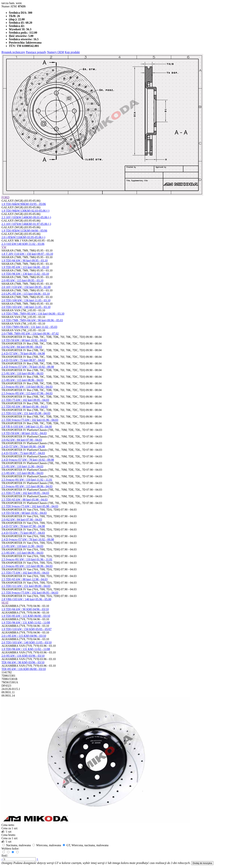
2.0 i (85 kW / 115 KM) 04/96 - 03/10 (24, 636)
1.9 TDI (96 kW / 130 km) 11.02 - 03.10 (25, 274)
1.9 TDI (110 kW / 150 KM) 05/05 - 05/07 (27, 629)
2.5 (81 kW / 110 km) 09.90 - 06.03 (22, 373)
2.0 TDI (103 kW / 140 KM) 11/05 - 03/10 (27, 642)
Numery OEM (55, 52)
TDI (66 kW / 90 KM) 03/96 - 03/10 (23, 662)
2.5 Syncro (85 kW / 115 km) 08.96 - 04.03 (27, 486)
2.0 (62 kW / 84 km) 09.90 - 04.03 (22, 347)
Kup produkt (72, 52)
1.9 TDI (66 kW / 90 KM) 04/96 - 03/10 (25, 609)
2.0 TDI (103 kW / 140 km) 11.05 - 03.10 (26, 307)
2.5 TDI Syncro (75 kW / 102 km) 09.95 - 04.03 (30, 593)
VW (4, 247)
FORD (5, 197)
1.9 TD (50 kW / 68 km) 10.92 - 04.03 (24, 340)
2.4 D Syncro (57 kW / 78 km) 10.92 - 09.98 (28, 367)
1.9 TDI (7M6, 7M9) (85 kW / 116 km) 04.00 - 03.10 (33, 314)
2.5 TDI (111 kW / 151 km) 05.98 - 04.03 (26, 413)
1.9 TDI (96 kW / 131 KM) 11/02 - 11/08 (26, 622)
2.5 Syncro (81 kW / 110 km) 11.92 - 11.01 (27, 480)
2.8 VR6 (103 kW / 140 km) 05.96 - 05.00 (26, 599)
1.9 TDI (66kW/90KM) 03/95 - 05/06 (24, 204)
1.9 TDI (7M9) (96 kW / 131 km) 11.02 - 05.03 (29, 327)
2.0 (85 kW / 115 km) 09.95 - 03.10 (22, 280)
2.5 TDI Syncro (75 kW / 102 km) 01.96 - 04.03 (30, 420)
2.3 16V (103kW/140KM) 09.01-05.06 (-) (26, 217)
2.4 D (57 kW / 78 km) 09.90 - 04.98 (23, 353)
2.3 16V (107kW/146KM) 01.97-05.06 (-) (26, 224)
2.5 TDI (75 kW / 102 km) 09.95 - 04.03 (25, 400)
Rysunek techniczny (13, 52)
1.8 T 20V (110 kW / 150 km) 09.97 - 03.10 (27, 254)
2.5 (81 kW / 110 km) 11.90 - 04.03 (22, 466)
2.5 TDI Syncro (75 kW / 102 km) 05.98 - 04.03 (30, 506)
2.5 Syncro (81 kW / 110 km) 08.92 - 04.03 (27, 387)
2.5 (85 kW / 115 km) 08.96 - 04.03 (22, 380)
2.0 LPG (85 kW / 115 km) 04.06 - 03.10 (26, 294)
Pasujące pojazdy (36, 52)
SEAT (5, 603)
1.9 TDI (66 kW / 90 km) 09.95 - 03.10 (25, 260)
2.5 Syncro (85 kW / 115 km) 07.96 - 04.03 (27, 393)
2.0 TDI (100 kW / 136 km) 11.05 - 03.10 (26, 300)
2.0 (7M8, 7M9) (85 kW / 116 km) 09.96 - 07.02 (30, 334)
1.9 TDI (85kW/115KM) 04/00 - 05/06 (24, 231)
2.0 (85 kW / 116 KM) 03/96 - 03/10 (23, 656)
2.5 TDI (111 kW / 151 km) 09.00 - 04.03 (26, 586)
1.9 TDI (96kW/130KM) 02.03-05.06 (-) (25, 211)
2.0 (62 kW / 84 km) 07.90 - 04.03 (22, 440)
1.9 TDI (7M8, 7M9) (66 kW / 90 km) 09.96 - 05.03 (32, 320)
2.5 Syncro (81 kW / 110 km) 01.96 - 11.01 (27, 559)
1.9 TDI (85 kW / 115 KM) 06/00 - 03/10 (26, 616)
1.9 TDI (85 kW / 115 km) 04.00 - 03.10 (25, 267)
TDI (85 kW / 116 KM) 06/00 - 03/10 (24, 669)
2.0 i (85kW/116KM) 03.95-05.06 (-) (23, 237)
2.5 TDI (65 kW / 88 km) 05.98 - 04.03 (25, 407)
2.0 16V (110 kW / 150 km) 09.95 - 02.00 (26, 287)
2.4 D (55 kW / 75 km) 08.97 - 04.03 (23, 360)
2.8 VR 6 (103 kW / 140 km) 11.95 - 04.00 (27, 427)
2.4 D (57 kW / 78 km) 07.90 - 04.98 (23, 526)
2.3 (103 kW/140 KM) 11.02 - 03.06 (23, 244)
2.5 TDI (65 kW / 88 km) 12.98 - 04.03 (25, 579)
